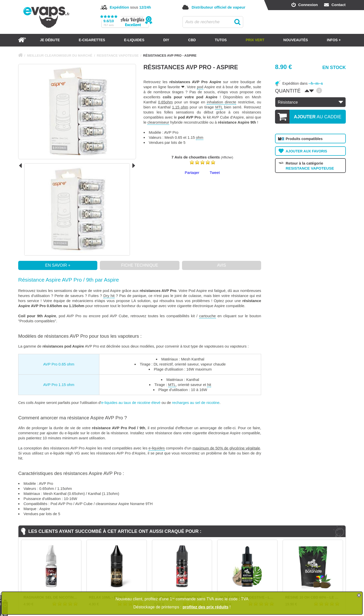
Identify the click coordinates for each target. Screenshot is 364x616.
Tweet (215, 173)
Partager (192, 173)
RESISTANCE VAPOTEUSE (118, 55)
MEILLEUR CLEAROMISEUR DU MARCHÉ (60, 55)
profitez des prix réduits (205, 607)
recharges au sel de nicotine (196, 403)
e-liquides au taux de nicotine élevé (131, 403)
